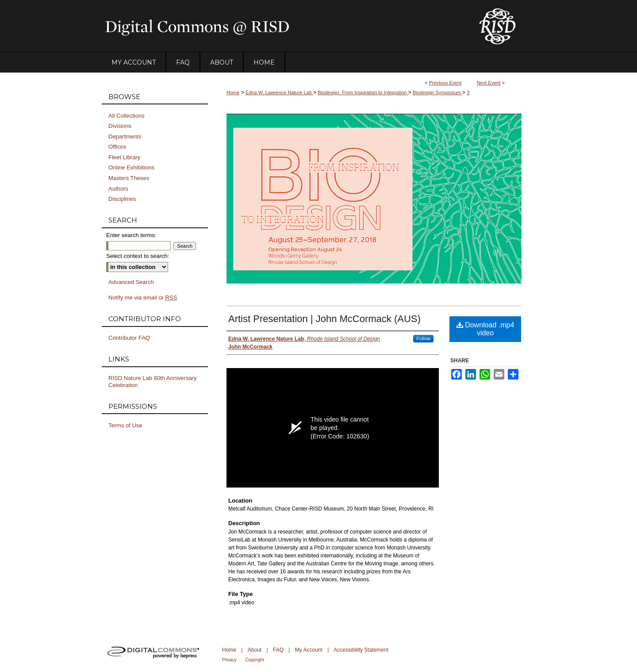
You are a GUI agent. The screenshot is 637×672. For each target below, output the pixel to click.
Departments (125, 136)
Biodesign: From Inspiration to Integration (363, 92)
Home (233, 92)
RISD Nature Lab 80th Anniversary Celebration (152, 382)
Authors (118, 189)
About (255, 650)
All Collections (127, 116)
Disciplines (122, 199)
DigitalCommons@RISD (283, 26)
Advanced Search (131, 282)
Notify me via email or (143, 298)
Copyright (255, 660)
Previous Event (445, 83)
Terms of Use (125, 425)
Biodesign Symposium (437, 92)
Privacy (229, 660)
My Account (309, 650)
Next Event (489, 83)
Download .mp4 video (485, 329)
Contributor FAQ (129, 338)
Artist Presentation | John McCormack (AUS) (324, 319)
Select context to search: (138, 256)
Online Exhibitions (131, 167)
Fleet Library (124, 157)
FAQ (278, 650)
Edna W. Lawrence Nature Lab (279, 92)
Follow (423, 338)
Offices (117, 147)
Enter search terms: (131, 235)
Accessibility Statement (361, 650)
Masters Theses (129, 178)
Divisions (120, 126)
